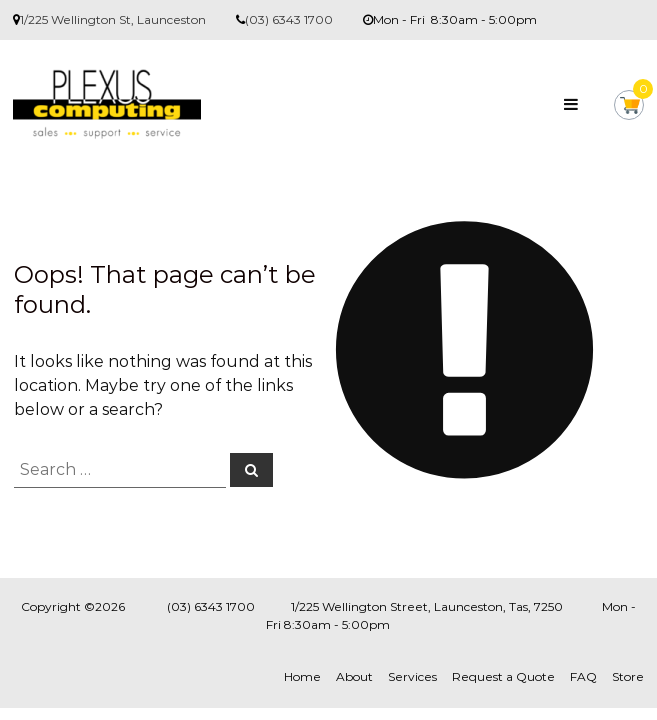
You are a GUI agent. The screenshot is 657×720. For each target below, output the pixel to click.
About (354, 676)
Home (302, 676)
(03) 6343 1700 (289, 19)
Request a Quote (503, 676)
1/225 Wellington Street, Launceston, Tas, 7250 (427, 606)
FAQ (583, 676)
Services (412, 676)
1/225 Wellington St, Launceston (113, 19)
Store (628, 676)
